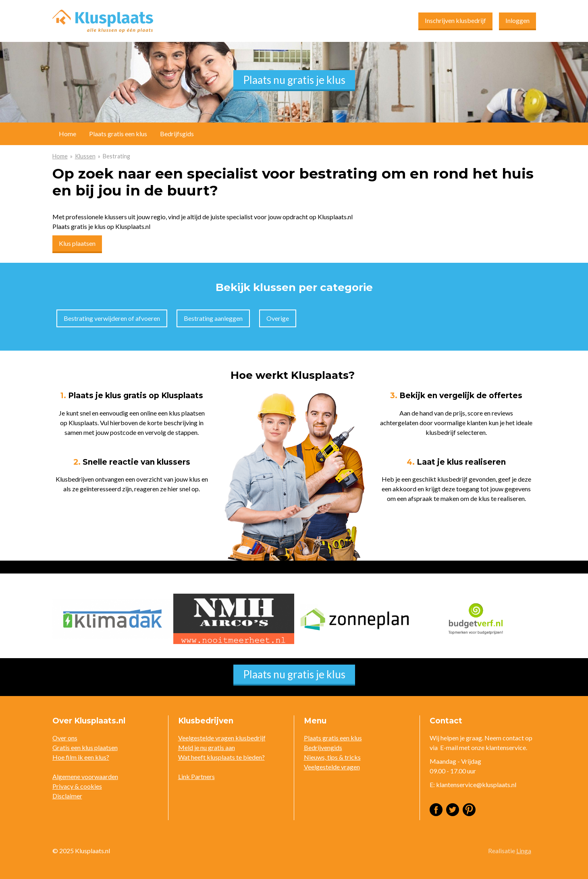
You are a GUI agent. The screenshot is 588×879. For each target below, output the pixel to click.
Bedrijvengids (323, 747)
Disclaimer (67, 796)
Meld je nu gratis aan (207, 747)
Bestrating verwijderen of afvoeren (112, 318)
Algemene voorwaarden (85, 776)
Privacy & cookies (77, 786)
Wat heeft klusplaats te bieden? (221, 757)
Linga (524, 851)
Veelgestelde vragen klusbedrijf (222, 738)
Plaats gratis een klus (118, 134)
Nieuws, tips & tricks (332, 757)
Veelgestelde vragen (332, 767)
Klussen (85, 156)
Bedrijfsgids (177, 134)
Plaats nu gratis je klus (294, 80)
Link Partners (196, 776)
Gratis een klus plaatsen (85, 747)
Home (60, 156)
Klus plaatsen (77, 243)
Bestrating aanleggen (213, 318)
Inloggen (517, 20)
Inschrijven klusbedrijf (455, 20)
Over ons (65, 738)
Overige (278, 318)
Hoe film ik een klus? (81, 757)
